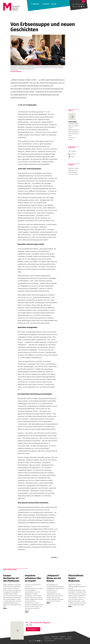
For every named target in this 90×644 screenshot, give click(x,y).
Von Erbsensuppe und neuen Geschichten (73, 172)
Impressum (46, 637)
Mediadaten (55, 637)
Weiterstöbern (32, 629)
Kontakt (70, 637)
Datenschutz (48, 639)
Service (47, 4)
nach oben (54, 557)
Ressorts (36, 4)
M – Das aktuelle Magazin (38, 623)
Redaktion (63, 637)
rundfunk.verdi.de (58, 639)
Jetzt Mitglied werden (78, 4)
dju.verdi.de (68, 639)
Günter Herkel (32, 105)
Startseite (71, 168)
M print (54, 4)
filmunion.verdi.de (50, 641)
